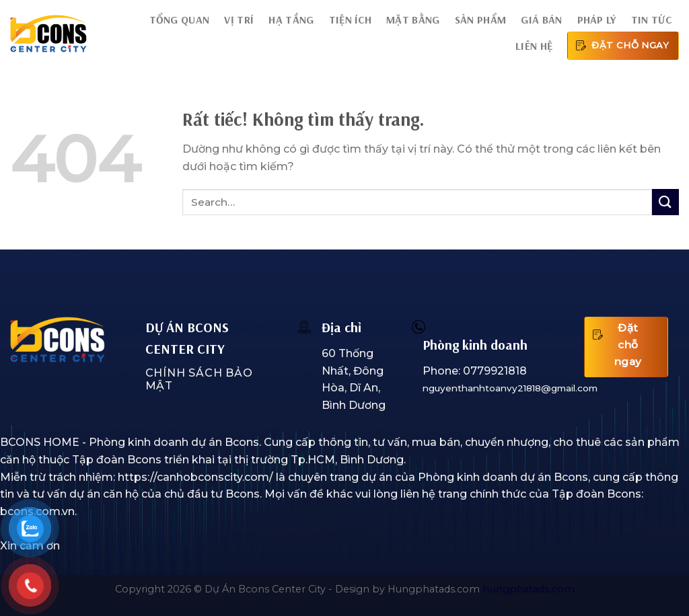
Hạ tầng (291, 20)
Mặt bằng (413, 20)
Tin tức (651, 20)
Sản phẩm (481, 20)
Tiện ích (351, 20)
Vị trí (239, 20)
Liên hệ (534, 46)
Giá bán (541, 20)
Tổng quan (180, 20)
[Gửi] (665, 202)
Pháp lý (597, 20)
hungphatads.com (529, 589)
